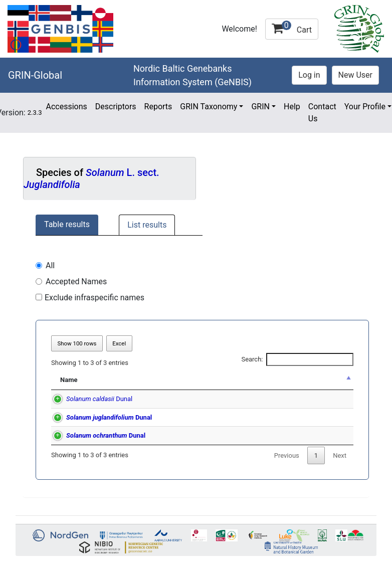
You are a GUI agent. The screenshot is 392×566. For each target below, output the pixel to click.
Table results (67, 224)
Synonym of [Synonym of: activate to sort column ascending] (218, 380)
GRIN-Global (35, 75)
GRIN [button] (260, 107)
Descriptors (116, 107)
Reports (158, 107)
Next (340, 455)
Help (292, 107)
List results (147, 225)
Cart (292, 28)
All (50, 265)
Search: (297, 359)
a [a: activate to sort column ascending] (333, 380)
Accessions (66, 107)
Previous (287, 455)
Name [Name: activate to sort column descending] (69, 380)
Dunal (89, 399)
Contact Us (322, 113)
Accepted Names (76, 281)
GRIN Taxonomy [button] (209, 107)
